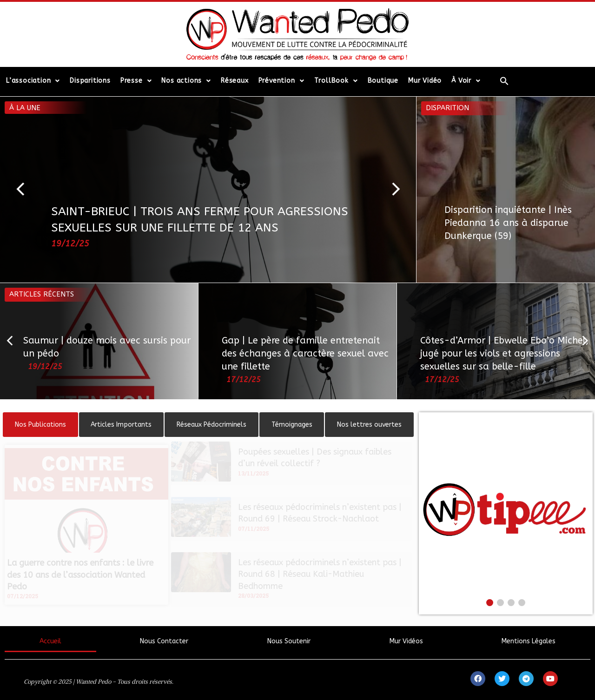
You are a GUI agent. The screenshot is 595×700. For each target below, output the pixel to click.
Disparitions (90, 81)
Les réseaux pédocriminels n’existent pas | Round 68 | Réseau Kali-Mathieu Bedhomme (320, 574)
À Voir (466, 81)
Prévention (281, 81)
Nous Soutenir (289, 641)
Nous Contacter (164, 641)
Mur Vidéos (406, 641)
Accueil (50, 641)
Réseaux (235, 81)
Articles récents (42, 294)
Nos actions (186, 81)
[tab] (40, 425)
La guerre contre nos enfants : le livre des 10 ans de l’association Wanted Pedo (80, 575)
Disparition (447, 108)
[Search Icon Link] (504, 81)
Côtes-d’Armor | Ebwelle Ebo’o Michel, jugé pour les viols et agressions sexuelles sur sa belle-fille (504, 353)
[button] (25, 190)
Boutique (383, 81)
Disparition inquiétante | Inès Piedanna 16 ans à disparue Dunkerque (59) (508, 223)
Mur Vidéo (425, 81)
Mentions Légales (529, 641)
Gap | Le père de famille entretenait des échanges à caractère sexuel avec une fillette (305, 353)
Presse (136, 81)
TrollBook (336, 81)
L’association (33, 81)
